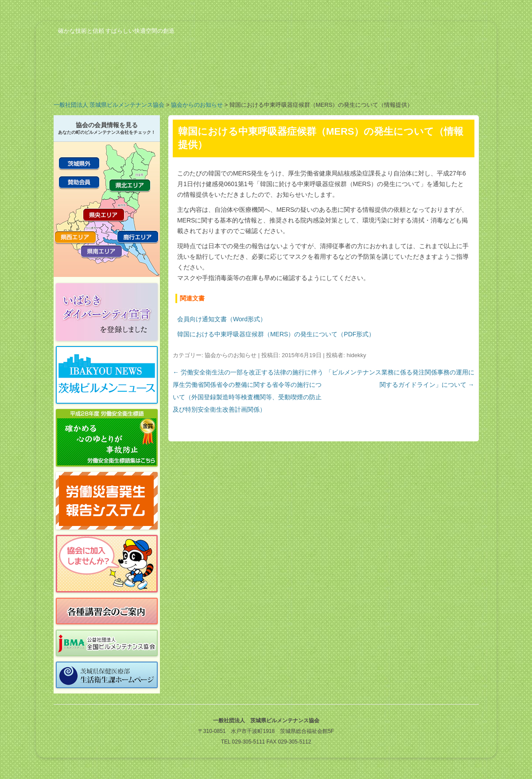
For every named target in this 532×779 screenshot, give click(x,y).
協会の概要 (89, 82)
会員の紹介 (231, 82)
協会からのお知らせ (197, 105)
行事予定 (302, 82)
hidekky (356, 355)
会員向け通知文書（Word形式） (222, 319)
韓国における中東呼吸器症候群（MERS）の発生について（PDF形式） (276, 334)
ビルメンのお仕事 (373, 82)
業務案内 (160, 82)
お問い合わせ (443, 82)
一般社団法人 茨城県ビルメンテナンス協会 (109, 105)
